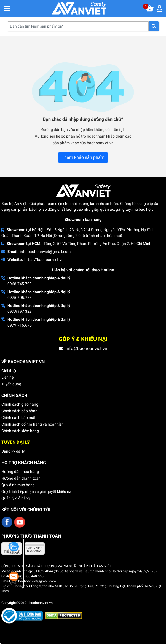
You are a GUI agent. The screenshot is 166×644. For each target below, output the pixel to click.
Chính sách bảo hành (19, 411)
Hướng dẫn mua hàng (20, 472)
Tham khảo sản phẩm (83, 157)
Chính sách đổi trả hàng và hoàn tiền (33, 424)
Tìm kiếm (154, 26)
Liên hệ (7, 377)
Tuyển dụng (11, 384)
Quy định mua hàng (18, 485)
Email (14, 578)
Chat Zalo (14, 548)
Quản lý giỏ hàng (16, 498)
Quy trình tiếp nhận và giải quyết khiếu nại (37, 491)
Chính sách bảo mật (18, 418)
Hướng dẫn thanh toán (21, 478)
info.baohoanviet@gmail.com (45, 252)
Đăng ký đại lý (13, 451)
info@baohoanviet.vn (86, 348)
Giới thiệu (9, 371)
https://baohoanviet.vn (44, 260)
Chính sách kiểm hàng (20, 431)
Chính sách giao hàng (20, 404)
